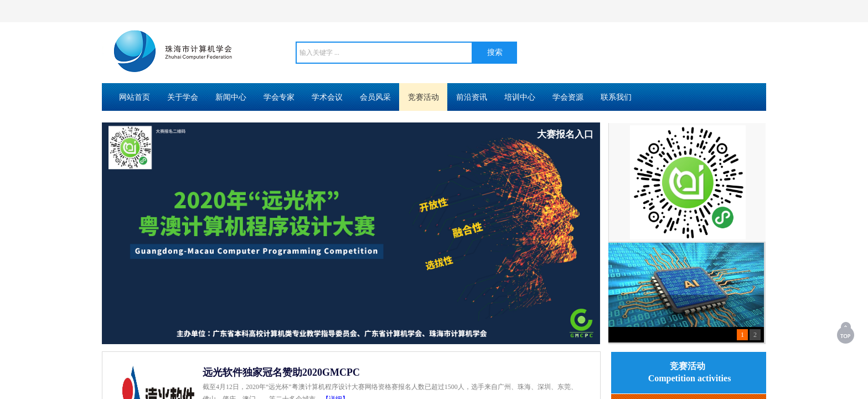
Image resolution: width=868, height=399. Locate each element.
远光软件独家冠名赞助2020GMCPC (281, 372)
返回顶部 (846, 332)
